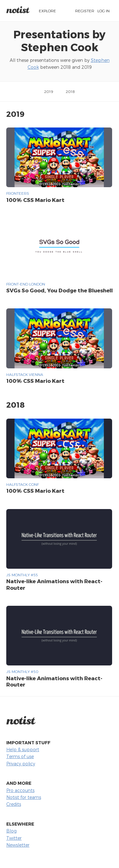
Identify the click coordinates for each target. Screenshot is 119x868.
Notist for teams (24, 797)
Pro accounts (20, 790)
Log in (103, 11)
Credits (14, 804)
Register (85, 11)
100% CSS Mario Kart (35, 200)
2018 (70, 91)
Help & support (23, 749)
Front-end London (26, 284)
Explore (47, 11)
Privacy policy (21, 764)
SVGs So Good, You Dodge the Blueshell (59, 290)
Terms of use (20, 756)
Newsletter (18, 845)
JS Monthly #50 (22, 671)
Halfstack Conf (23, 484)
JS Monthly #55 (22, 575)
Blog (11, 831)
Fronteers (18, 193)
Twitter (14, 838)
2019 (49, 91)
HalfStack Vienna (25, 374)
